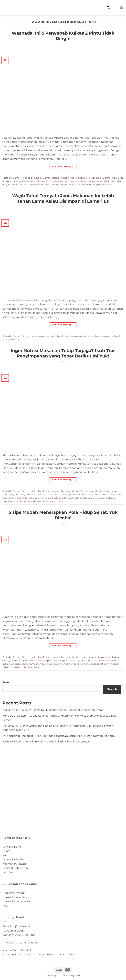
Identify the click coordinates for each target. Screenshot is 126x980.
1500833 (19, 931)
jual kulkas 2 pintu (101, 178)
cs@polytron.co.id (24, 926)
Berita (16, 178)
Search (7, 682)
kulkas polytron (68, 181)
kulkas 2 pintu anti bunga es (69, 660)
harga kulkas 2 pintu (79, 178)
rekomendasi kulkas (40, 184)
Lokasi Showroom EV (16, 901)
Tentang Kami (12, 847)
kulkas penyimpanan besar (33, 664)
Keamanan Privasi (14, 864)
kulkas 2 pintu (30, 181)
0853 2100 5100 (25, 935)
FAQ (5, 906)
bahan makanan (40, 336)
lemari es (14, 339)
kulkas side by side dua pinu (82, 498)
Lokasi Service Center (16, 897)
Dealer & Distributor (15, 859)
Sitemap (8, 872)
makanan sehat (95, 664)
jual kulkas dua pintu (80, 494)
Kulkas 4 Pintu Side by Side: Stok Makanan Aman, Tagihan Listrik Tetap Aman (53, 710)
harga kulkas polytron (100, 657)
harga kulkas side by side (33, 494)
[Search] (108, 8)
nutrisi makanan (32, 501)
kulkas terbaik (100, 181)
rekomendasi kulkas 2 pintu (66, 184)
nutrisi (18, 501)
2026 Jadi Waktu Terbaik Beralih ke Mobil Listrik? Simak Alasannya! (46, 741)
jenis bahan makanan (99, 336)
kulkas (18, 181)
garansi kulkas (59, 178)
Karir (5, 855)
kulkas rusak (84, 181)
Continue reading (63, 166)
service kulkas (90, 184)
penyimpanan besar (53, 501)
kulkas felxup (112, 660)
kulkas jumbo (10, 664)
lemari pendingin (76, 664)
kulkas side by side (56, 498)
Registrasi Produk (14, 893)
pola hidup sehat (31, 667)
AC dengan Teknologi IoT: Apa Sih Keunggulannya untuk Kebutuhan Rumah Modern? (59, 736)
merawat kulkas (19, 184)
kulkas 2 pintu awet (49, 181)
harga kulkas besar (100, 491)
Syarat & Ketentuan (15, 868)
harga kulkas (58, 491)
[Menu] (121, 8)
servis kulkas (105, 184)
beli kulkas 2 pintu (41, 178)
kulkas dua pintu (18, 498)
